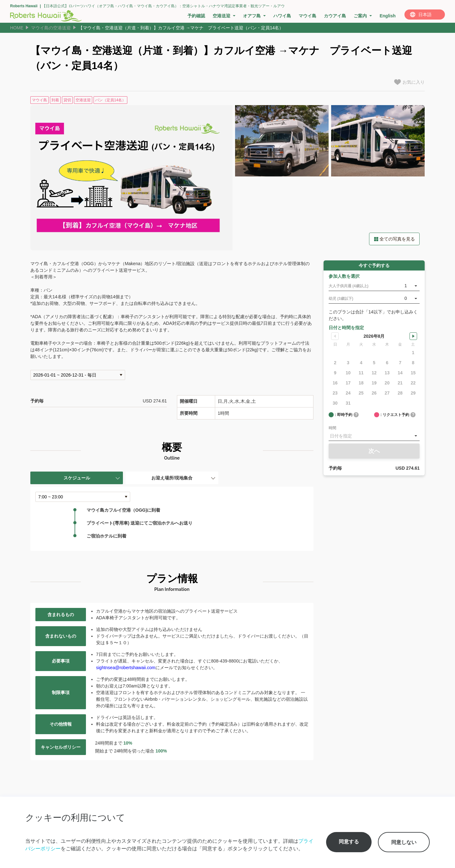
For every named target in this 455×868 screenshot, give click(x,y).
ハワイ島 (282, 16)
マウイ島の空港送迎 (51, 28)
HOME (17, 28)
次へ (374, 451)
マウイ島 (307, 16)
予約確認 (196, 16)
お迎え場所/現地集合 (172, 478)
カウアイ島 (335, 16)
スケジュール (77, 478)
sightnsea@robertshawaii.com (126, 668)
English (388, 16)
